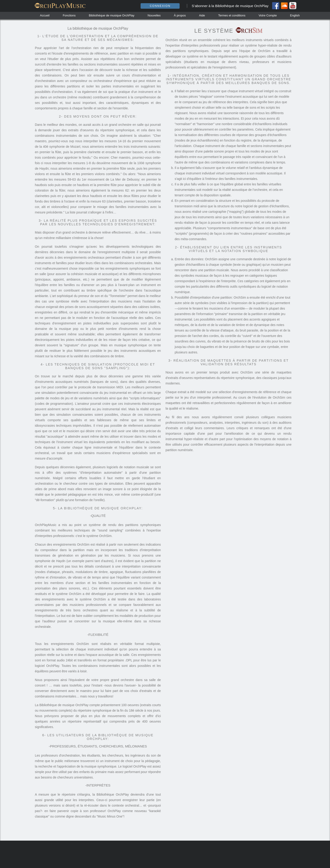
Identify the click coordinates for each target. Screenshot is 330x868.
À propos (180, 15)
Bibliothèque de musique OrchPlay (111, 15)
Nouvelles (154, 15)
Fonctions (69, 15)
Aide (202, 15)
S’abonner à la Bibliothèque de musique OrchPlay (230, 6)
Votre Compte (268, 15)
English (295, 15)
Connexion (160, 6)
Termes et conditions (232, 15)
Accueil (45, 15)
